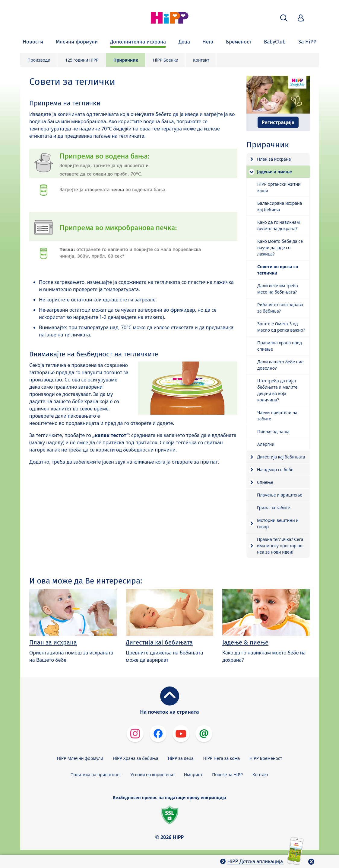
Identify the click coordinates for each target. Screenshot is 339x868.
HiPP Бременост (266, 758)
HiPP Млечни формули (80, 758)
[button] (284, 18)
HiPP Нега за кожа (222, 758)
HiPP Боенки (166, 60)
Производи (39, 60)
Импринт (193, 775)
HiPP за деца (181, 758)
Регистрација (278, 122)
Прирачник (126, 60)
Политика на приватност (96, 775)
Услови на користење (152, 775)
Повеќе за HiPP (227, 775)
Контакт (201, 60)
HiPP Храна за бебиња (136, 758)
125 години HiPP (82, 60)
